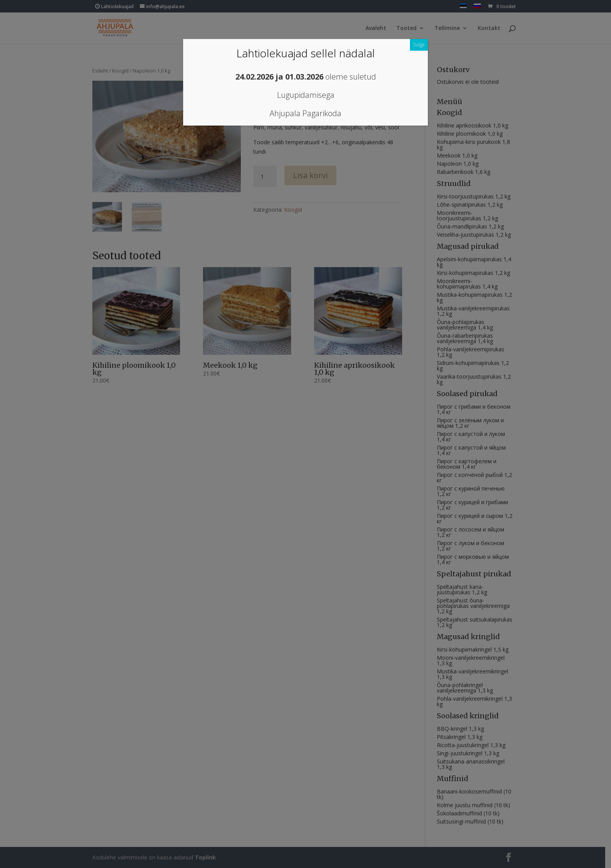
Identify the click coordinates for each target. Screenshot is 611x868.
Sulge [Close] (419, 45)
